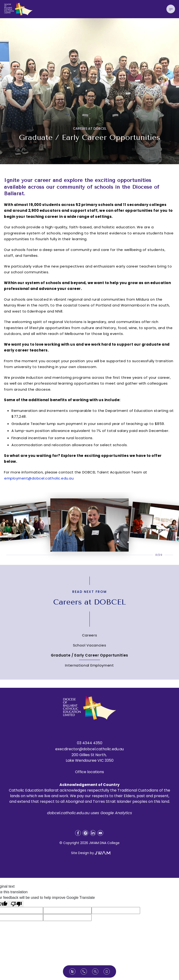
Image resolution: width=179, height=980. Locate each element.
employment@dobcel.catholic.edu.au (39, 478)
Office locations (89, 772)
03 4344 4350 (90, 743)
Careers (90, 635)
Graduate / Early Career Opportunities (89, 655)
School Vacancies (90, 645)
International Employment (89, 665)
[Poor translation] (16, 904)
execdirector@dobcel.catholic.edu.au (89, 749)
